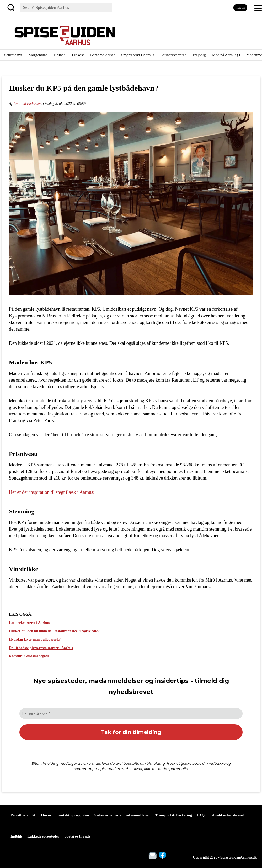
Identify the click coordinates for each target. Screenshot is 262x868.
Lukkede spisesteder (43, 836)
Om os (46, 815)
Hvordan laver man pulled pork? (35, 640)
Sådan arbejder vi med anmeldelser (122, 815)
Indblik (16, 836)
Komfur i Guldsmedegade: (30, 656)
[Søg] (12, 8)
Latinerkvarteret (173, 55)
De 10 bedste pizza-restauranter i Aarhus (41, 648)
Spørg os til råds (77, 836)
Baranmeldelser (103, 55)
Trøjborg (199, 55)
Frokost (78, 55)
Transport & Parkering (174, 815)
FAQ (201, 815)
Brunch (60, 55)
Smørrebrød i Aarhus (138, 55)
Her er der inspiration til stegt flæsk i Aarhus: (52, 492)
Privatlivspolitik (23, 815)
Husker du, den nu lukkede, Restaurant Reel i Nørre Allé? (54, 631)
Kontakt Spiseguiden (73, 815)
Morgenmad (38, 55)
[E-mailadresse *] (131, 714)
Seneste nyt (13, 55)
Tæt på (240, 8)
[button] (258, 8)
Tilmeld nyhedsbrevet (227, 815)
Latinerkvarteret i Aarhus (29, 623)
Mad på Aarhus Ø (226, 55)
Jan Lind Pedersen (27, 104)
